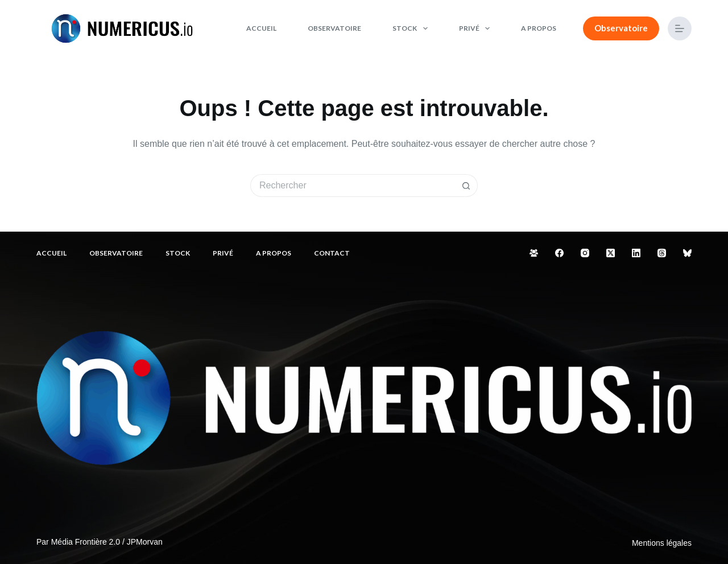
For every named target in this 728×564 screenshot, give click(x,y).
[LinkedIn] (636, 253)
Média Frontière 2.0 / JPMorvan (107, 542)
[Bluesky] (687, 253)
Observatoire (334, 28)
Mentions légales (662, 543)
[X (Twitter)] (611, 253)
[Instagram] (585, 253)
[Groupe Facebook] (534, 253)
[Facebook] (559, 253)
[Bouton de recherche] (466, 186)
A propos (539, 28)
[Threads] (662, 253)
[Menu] (680, 28)
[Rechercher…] (353, 186)
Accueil (261, 28)
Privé (477, 28)
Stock (412, 28)
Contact (332, 253)
